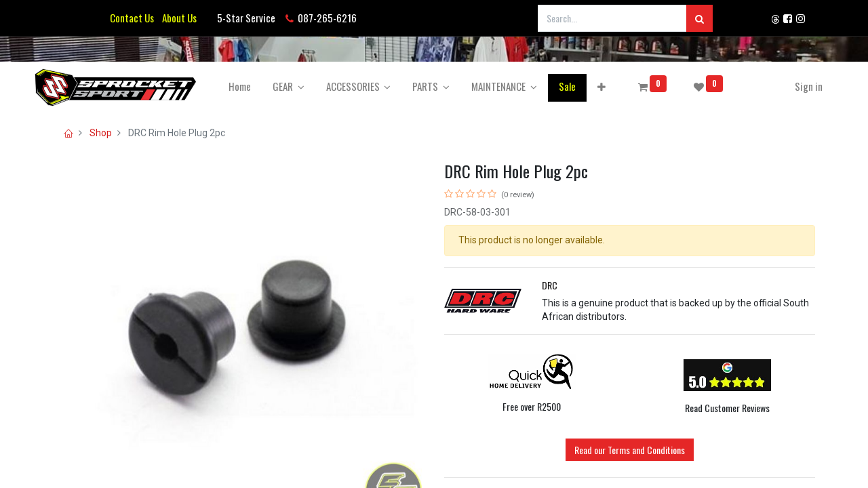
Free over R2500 (532, 406)
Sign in (790, 86)
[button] (620, 86)
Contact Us (132, 18)
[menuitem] (258, 86)
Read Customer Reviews (727, 408)
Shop (101, 133)
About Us (177, 18)
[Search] (699, 18)
